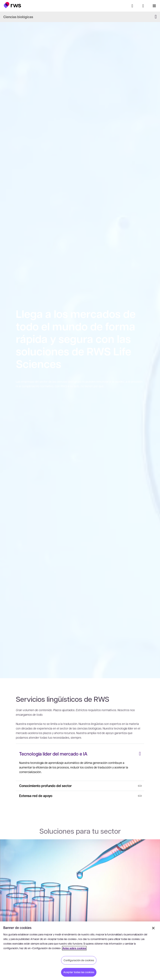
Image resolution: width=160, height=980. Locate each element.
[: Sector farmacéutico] (80, 897)
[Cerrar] (153, 928)
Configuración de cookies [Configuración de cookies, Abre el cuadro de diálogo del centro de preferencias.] (79, 960)
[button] (12, 5)
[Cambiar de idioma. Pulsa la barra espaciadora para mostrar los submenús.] (143, 6)
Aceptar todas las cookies (79, 972)
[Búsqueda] (132, 6)
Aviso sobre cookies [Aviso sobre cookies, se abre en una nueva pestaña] (74, 948)
